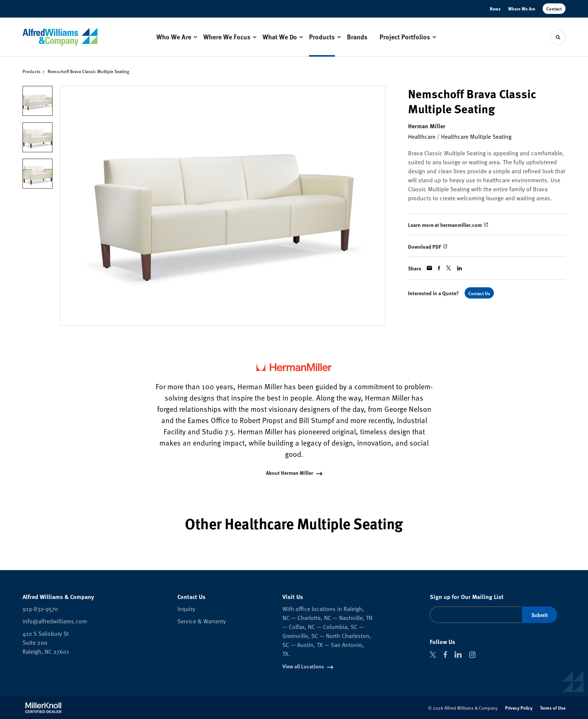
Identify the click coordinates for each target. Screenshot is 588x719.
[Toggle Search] (558, 37)
